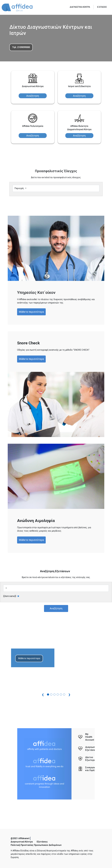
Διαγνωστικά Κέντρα (22, 842)
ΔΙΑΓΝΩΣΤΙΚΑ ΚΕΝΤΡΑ (80, 7)
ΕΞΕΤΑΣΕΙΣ (102, 7)
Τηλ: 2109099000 (21, 47)
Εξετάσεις (42, 842)
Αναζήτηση (33, 96)
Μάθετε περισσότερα (31, 312)
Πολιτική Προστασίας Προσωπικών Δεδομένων (36, 845)
